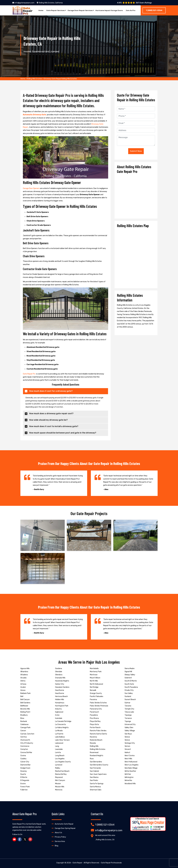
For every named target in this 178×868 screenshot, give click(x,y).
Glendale (59, 672)
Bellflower (24, 706)
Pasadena (94, 715)
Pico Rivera (94, 718)
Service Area (60, 841)
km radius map (136, 257)
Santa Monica (95, 787)
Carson (23, 731)
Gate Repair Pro (29, 374)
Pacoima (93, 700)
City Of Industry (27, 743)
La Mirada (59, 731)
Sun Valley (129, 693)
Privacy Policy (60, 837)
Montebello (94, 669)
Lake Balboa (60, 737)
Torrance (128, 718)
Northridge (94, 687)
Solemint (128, 678)
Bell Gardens (25, 703)
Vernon (127, 746)
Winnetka (128, 780)
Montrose (94, 675)
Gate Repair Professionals (111, 863)
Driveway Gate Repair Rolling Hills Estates (60, 79)
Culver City (25, 762)
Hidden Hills (60, 700)
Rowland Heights (97, 756)
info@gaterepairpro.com (23, 3)
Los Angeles (60, 759)
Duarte (23, 774)
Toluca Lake (129, 712)
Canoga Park (25, 728)
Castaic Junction (27, 734)
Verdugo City (130, 743)
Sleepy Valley (130, 675)
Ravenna (93, 737)
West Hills (128, 759)
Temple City (129, 709)
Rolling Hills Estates (34, 79)
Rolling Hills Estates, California (50, 3)
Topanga (128, 715)
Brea (22, 718)
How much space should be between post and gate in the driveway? (63, 433)
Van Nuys (128, 734)
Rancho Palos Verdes (98, 731)
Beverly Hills (25, 709)
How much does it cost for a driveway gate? (51, 391)
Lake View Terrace (62, 740)
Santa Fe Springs (97, 784)
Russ (92, 759)
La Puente (59, 734)
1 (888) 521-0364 (154, 10)
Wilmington (129, 777)
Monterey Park (96, 672)
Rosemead (94, 752)
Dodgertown (25, 768)
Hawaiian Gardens (62, 687)
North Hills (94, 681)
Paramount (94, 712)
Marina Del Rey (61, 774)
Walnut (127, 752)
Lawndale (59, 749)
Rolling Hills (94, 746)
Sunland (128, 696)
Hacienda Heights (62, 681)
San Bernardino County (99, 765)
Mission (58, 784)
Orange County (96, 693)
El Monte (24, 777)
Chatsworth (25, 740)
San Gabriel (94, 771)
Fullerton (24, 790)
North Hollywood (96, 684)
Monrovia (59, 790)
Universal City (130, 724)
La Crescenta (60, 724)
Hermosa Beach (61, 696)
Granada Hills (60, 678)
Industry (58, 709)
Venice (127, 737)
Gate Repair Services (55, 10)
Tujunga (128, 721)
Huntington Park (62, 706)
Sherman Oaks (96, 790)
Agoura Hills (25, 669)
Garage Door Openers (31, 188)
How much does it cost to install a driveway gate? (54, 426)
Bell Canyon (25, 700)
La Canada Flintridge (63, 721)
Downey (24, 771)
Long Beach (60, 756)
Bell (22, 696)
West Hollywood (131, 762)
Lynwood (59, 765)
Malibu (58, 768)
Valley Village (130, 731)
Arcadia (23, 678)
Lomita (58, 752)
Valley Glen (129, 728)
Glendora (59, 675)
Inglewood (59, 712)
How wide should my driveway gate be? (48, 420)
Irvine (57, 715)
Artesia (23, 684)
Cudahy (23, 759)
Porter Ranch (95, 728)
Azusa (23, 690)
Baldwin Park (25, 693)
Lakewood (59, 743)
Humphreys (60, 703)
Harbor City (60, 684)
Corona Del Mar (26, 752)
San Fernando (95, 768)
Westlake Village (131, 768)
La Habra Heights (62, 728)
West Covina (130, 756)
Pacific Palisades (97, 696)
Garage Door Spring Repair (65, 828)
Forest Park (25, 787)
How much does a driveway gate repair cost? (51, 414)
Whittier (128, 774)
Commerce (25, 746)
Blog (56, 846)
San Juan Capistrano (98, 774)
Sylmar (127, 703)
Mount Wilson (95, 678)
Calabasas (24, 724)
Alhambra (24, 672)
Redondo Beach (96, 740)
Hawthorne (60, 690)
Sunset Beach (130, 700)
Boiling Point (25, 712)
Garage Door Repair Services (80, 10)
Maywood (59, 777)
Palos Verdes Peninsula (99, 706)
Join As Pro (131, 10)
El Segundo (25, 780)
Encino (23, 784)
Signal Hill (128, 672)
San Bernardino (96, 762)
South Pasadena (131, 687)
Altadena (24, 675)
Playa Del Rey (95, 721)
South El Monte (131, 681)
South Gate (129, 684)
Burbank (24, 721)
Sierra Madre (130, 669)
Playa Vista (94, 724)
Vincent (128, 749)
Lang (57, 746)
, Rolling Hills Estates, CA (105, 840)
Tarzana (128, 706)
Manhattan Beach (62, 771)
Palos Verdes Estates (98, 703)
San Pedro (94, 780)
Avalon (23, 687)
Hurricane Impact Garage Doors (109, 10)
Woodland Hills (130, 784)
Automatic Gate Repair (64, 824)
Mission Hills (60, 787)
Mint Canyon (60, 780)
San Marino (94, 777)
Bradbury (24, 715)
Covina (23, 756)
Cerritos (24, 737)
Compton (24, 749)
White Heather (130, 771)
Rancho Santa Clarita (98, 734)
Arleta (23, 681)
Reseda (93, 743)
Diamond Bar (25, 765)
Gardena (59, 669)
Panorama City (96, 709)
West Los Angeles (132, 765)
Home (41, 10)
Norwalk (93, 690)
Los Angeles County (63, 762)
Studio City (129, 690)
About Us (58, 833)
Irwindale (59, 718)
